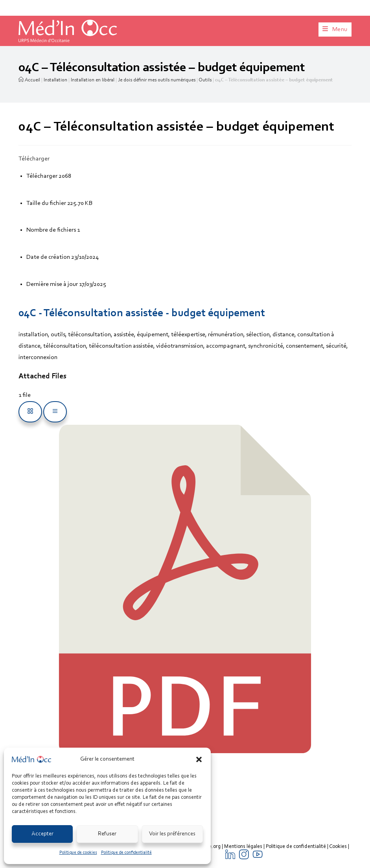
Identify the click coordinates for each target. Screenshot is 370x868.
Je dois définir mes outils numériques (157, 80)
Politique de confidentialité (126, 853)
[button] (199, 759)
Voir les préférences (172, 834)
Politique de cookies (78, 853)
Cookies (338, 847)
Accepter (42, 834)
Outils (205, 80)
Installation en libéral (93, 80)
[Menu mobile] (335, 29)
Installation (55, 80)
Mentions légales (243, 847)
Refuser (107, 834)
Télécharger (34, 159)
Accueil (29, 80)
